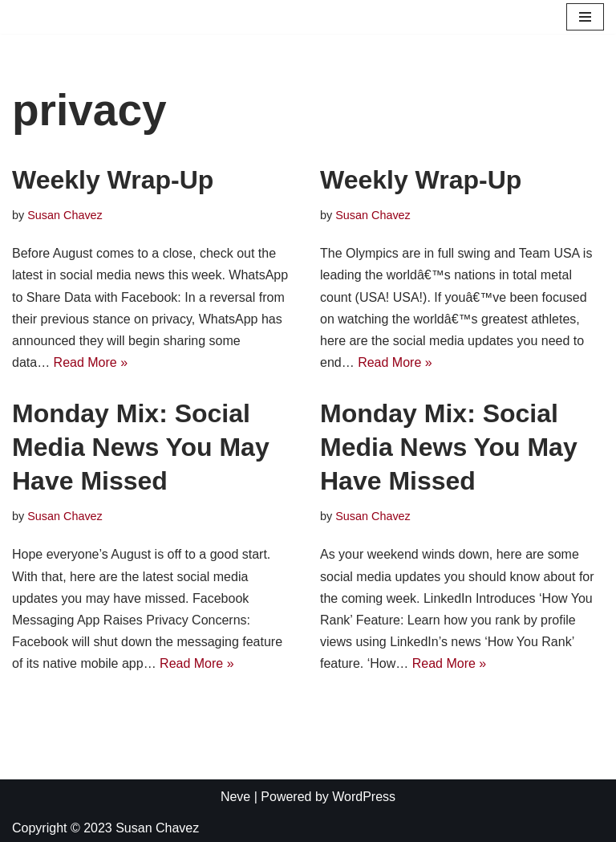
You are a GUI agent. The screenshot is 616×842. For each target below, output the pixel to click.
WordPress (364, 797)
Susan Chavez (65, 215)
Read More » (91, 362)
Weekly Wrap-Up (113, 180)
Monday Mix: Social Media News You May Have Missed (141, 447)
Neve (235, 797)
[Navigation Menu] (585, 17)
